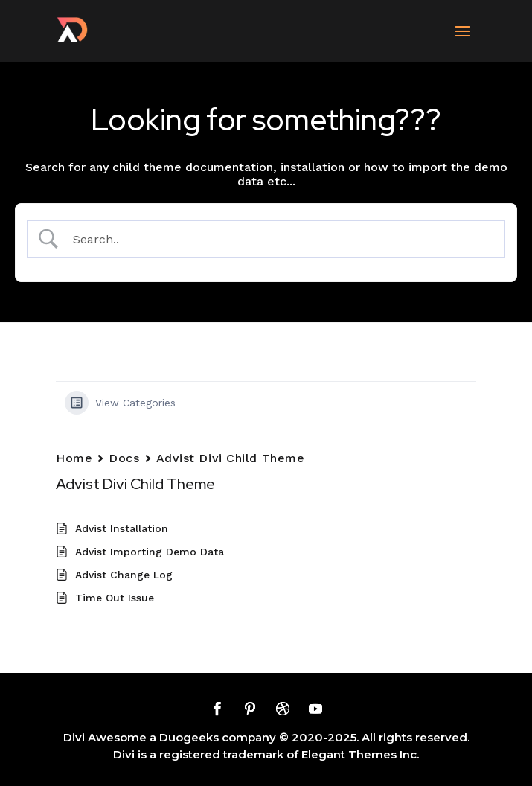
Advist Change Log (124, 575)
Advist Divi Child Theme (231, 458)
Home (74, 458)
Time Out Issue (115, 598)
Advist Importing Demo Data (150, 552)
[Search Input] (279, 239)
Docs (124, 458)
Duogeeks (189, 737)
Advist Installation (122, 528)
